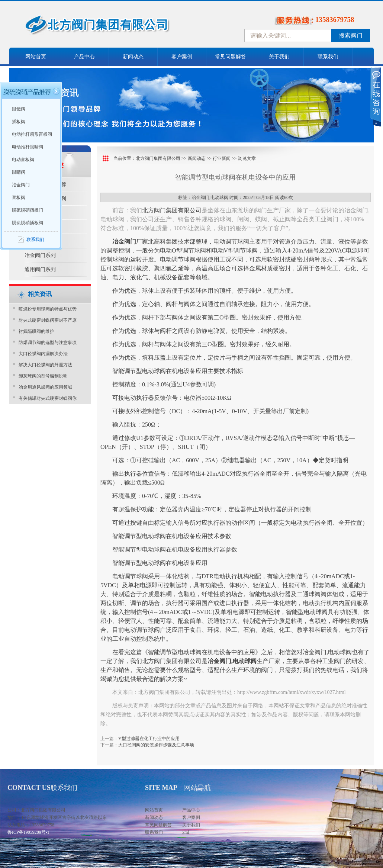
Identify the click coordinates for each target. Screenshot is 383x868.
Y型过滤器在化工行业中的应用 (149, 739)
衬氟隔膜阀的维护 (36, 331)
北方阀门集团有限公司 (158, 158)
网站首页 (36, 57)
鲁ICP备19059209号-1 (28, 832)
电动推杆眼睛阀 (28, 147)
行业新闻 (222, 158)
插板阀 (19, 122)
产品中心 (84, 57)
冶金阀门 (21, 185)
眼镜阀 (19, 109)
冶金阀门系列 (40, 255)
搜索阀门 (351, 36)
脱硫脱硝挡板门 (28, 210)
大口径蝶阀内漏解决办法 (43, 354)
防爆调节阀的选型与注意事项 (48, 343)
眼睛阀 (19, 172)
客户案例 (182, 57)
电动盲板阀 (23, 160)
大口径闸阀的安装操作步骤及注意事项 (156, 745)
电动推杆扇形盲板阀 (32, 134)
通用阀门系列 (40, 269)
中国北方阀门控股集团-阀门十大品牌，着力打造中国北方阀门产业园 (117, 27)
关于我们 (279, 57)
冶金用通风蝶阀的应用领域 (45, 387)
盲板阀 (19, 197)
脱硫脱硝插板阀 (28, 223)
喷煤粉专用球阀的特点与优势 (48, 309)
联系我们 (328, 57)
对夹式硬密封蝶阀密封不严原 (48, 320)
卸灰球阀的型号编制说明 (43, 376)
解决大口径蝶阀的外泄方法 (45, 365)
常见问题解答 (231, 57)
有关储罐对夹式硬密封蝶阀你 (48, 398)
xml (186, 832)
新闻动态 (133, 57)
